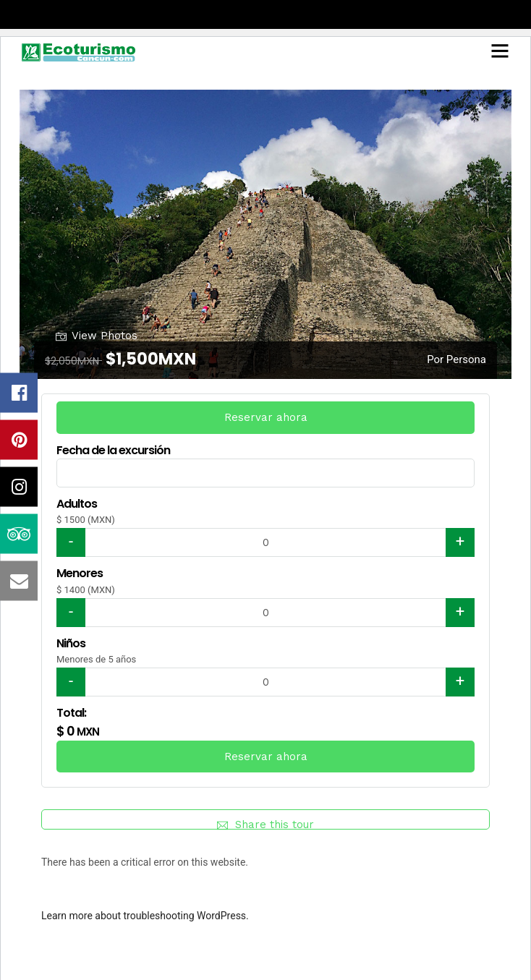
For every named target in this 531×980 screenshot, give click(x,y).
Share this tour (265, 824)
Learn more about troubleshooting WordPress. (145, 916)
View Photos (97, 335)
